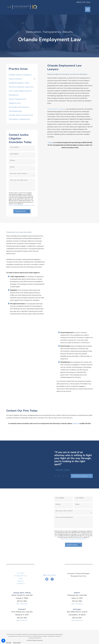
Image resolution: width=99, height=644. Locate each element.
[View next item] (67, 476)
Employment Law (21, 576)
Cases (21, 578)
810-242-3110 (77, 618)
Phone (13, 160)
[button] (3, 641)
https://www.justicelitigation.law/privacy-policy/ (22, 205)
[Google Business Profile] (47, 579)
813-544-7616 (22, 601)
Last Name (14, 154)
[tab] (34, 79)
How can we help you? (19, 180)
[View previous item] (55, 476)
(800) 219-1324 (83, 2)
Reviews (21, 581)
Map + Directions (22, 604)
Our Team (21, 573)
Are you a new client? (19, 174)
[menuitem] (22, 75)
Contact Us (21, 583)
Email (12, 167)
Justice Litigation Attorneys (57, 109)
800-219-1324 (49, 575)
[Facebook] (52, 579)
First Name (15, 147)
